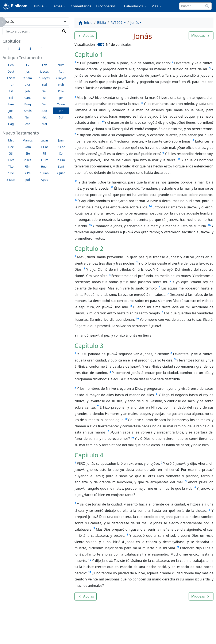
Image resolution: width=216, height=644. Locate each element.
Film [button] (28, 166)
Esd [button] (44, 85)
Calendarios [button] (134, 6)
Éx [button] (28, 65)
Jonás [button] (135, 23)
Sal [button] (44, 91)
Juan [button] (61, 140)
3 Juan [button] (11, 180)
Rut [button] (61, 71)
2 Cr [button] (28, 85)
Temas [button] (58, 6)
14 (150, 206)
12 (112, 187)
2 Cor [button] (61, 147)
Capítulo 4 (89, 455)
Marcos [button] (28, 140)
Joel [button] (11, 111)
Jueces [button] (44, 71)
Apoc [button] (44, 180)
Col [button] (61, 153)
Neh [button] (61, 85)
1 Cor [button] (44, 147)
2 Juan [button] (61, 173)
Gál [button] (11, 153)
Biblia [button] (39, 6)
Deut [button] (11, 71)
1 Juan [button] (44, 173)
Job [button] (28, 91)
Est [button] (11, 91)
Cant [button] (28, 98)
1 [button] (8, 48)
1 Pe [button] (11, 173)
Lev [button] (44, 65)
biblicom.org (25, 636)
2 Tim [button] (61, 160)
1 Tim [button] (44, 160)
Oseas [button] (61, 104)
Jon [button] (61, 111)
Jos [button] (28, 71)
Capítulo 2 (89, 248)
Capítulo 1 (89, 54)
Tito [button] (11, 166)
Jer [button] (61, 98)
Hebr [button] (44, 166)
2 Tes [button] (28, 160)
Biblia (101, 23)
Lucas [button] (44, 140)
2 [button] (19, 48)
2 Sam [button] (28, 78)
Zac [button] (28, 124)
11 (76, 181)
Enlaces (18, 629)
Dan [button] (44, 104)
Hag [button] (11, 124)
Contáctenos (69, 629)
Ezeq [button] (28, 104)
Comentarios (81, 6)
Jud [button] (28, 180)
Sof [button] (61, 117)
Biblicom (15, 6)
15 (90, 225)
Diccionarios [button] (106, 6)
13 (76, 200)
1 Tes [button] (11, 160)
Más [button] (155, 6)
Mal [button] (44, 124)
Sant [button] (61, 166)
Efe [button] (28, 153)
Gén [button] (11, 65)
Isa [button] (44, 98)
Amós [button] (28, 111)
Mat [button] (11, 140)
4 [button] (42, 48)
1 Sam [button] (11, 78)
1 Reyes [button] (44, 78)
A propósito (42, 629)
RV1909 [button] (117, 23)
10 (179, 159)
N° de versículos (119, 45)
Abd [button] (44, 111)
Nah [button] (28, 117)
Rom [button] (28, 147)
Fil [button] (44, 153)
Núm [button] (61, 65)
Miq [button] (11, 117)
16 (209, 225)
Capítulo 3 (89, 346)
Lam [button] (11, 104)
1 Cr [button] (11, 85)
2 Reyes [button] (61, 78)
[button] (86, 36)
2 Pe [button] (28, 173)
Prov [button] (61, 91)
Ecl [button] (11, 98)
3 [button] (30, 48)
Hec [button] (11, 147)
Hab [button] (44, 117)
